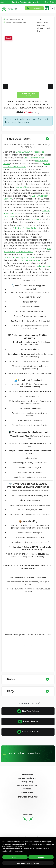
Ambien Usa (22, 187)
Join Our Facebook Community (28, 2)
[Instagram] (31, 819)
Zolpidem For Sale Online (25, 228)
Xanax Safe (9, 216)
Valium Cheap (44, 266)
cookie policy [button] (19, 846)
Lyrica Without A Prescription (30, 152)
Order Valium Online (34, 158)
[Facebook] (25, 819)
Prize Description (19, 139)
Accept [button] (41, 857)
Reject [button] (15, 857)
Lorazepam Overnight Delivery (19, 257)
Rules (11, 679)
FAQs (11, 691)
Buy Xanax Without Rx (29, 260)
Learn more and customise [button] (28, 863)
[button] (6, 87)
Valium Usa (34, 219)
